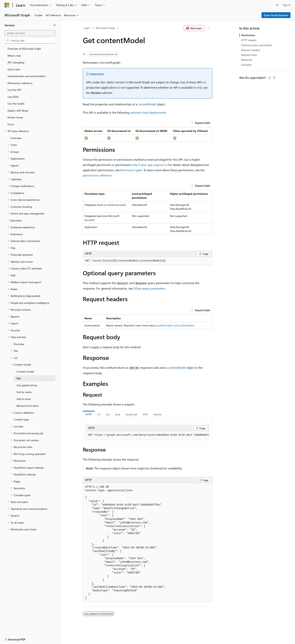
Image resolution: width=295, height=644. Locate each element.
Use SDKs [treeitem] (13, 97)
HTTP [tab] (89, 414)
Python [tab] (158, 414)
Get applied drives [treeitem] (27, 385)
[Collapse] (55, 25)
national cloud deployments (148, 112)
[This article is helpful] (270, 78)
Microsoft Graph (105, 28)
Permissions (248, 35)
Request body (249, 55)
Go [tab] (108, 414)
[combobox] (30, 33)
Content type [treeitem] (21, 419)
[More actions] (209, 28)
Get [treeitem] (19, 378)
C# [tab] (99, 414)
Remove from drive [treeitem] (27, 406)
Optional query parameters (257, 45)
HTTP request (249, 40)
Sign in (287, 5)
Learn (87, 28)
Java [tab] (118, 414)
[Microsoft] (7, 5)
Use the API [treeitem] (14, 90)
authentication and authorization (176, 325)
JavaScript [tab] (132, 414)
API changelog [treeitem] (16, 62)
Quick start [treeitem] (14, 69)
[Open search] (277, 5)
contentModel (147, 104)
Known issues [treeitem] (15, 117)
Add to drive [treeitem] (24, 399)
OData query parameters (149, 288)
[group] (147, 435)
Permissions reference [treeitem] (20, 83)
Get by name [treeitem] (24, 392)
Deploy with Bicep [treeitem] (18, 111)
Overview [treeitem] (16, 138)
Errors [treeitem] (11, 124)
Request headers (251, 50)
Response (247, 60)
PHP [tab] (145, 414)
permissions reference (97, 175)
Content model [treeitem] (25, 371)
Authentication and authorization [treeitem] (27, 76)
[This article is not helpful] (274, 78)
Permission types (131, 170)
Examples (246, 65)
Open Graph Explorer (276, 15)
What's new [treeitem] (14, 56)
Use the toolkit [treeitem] (16, 104)
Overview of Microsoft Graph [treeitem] (24, 49)
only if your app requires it (149, 165)
